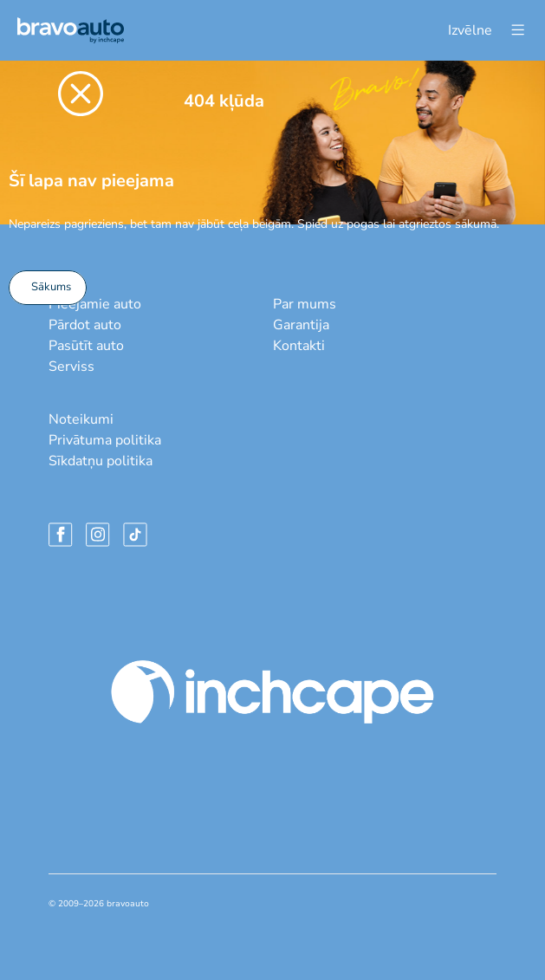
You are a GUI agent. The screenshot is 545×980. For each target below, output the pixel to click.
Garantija (301, 325)
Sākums (51, 287)
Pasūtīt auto (86, 346)
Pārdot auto (85, 325)
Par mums (305, 304)
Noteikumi (81, 419)
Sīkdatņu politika (101, 461)
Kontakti (299, 346)
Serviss (71, 367)
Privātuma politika (105, 440)
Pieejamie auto (95, 304)
